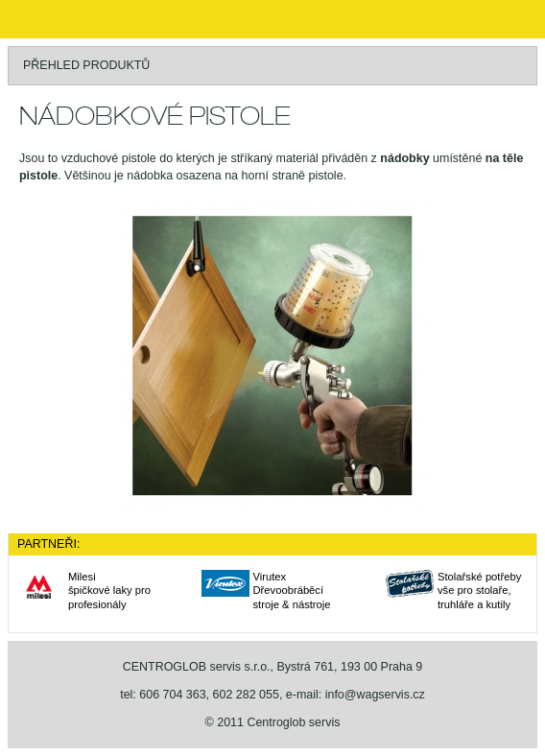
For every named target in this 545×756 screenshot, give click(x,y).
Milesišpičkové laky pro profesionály (109, 591)
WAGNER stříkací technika (39, 19)
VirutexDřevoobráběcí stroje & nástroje (292, 591)
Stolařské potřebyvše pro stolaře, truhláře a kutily (479, 591)
